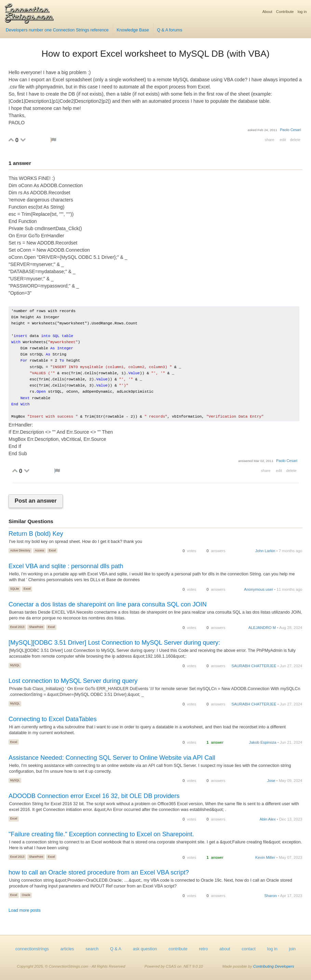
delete (295, 140)
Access (39, 550)
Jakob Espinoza (263, 742)
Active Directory (20, 550)
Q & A (116, 949)
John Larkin (265, 551)
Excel (52, 550)
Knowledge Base (133, 30)
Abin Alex (267, 819)
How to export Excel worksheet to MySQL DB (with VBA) (155, 54)
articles (67, 949)
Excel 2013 (17, 627)
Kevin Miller (265, 857)
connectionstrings (32, 949)
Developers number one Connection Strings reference (57, 30)
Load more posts (25, 910)
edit (283, 140)
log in (302, 12)
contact (249, 949)
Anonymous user (259, 589)
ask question (145, 949)
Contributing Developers (274, 966)
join (293, 949)
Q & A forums (170, 30)
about (225, 949)
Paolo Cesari (290, 130)
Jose (271, 781)
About (267, 12)
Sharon (271, 896)
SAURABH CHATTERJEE (254, 666)
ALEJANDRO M (262, 628)
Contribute (285, 12)
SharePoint (36, 627)
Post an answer (36, 501)
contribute (178, 949)
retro (203, 949)
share (270, 140)
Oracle (26, 895)
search (92, 949)
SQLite (15, 589)
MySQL (15, 665)
